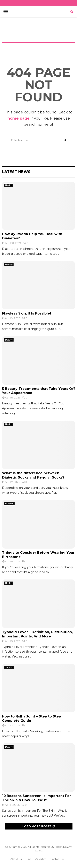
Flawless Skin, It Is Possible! (26, 313)
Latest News (16, 172)
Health (9, 185)
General (9, 667)
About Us (16, 859)
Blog (28, 859)
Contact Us (57, 859)
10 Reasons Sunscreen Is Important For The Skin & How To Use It (36, 798)
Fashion (9, 504)
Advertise (41, 859)
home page (18, 118)
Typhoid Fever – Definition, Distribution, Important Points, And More (37, 634)
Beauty (9, 265)
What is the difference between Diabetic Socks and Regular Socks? (37, 475)
